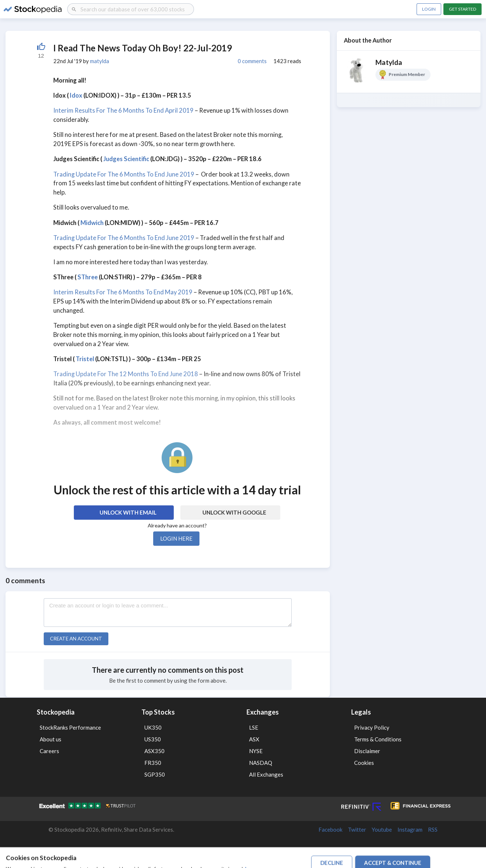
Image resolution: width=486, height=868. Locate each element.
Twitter (357, 829)
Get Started (462, 9)
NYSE (256, 751)
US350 (153, 739)
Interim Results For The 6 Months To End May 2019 (123, 292)
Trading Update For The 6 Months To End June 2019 (124, 174)
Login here (176, 538)
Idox (76, 95)
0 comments (252, 61)
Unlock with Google (234, 512)
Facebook (330, 829)
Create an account (76, 639)
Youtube (382, 829)
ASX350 (154, 751)
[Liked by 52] (41, 50)
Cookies (364, 763)
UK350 (153, 727)
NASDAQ (261, 763)
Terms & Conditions (378, 739)
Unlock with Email (128, 512)
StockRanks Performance (70, 727)
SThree (88, 277)
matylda (100, 61)
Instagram (410, 829)
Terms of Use (338, 851)
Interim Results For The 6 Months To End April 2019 (123, 110)
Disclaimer (367, 751)
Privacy (361, 851)
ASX (254, 739)
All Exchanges (266, 774)
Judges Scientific (126, 159)
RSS (433, 829)
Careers (49, 751)
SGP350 (155, 774)
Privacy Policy (372, 727)
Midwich (92, 223)
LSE (254, 727)
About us (51, 739)
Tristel (85, 359)
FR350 (153, 763)
